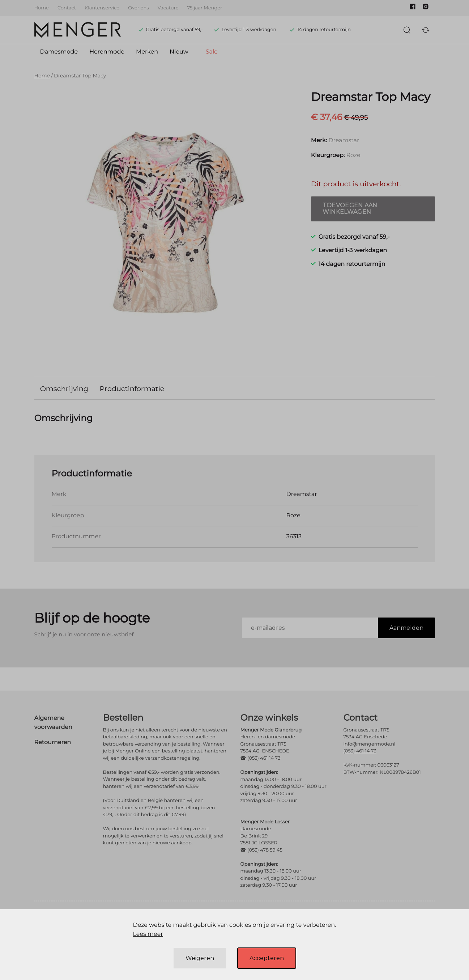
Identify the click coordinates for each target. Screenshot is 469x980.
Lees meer (148, 934)
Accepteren (267, 958)
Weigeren (200, 958)
